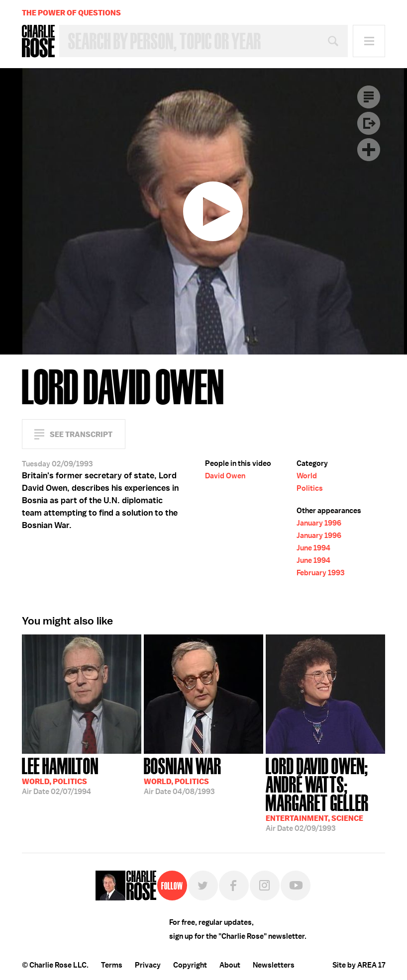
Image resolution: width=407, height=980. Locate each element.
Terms (112, 965)
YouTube (296, 886)
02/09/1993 (325, 794)
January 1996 (319, 523)
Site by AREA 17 (359, 965)
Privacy (148, 965)
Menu (369, 41)
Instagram (265, 886)
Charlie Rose (38, 41)
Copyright (190, 965)
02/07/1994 (60, 775)
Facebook (234, 886)
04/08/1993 (183, 775)
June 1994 (313, 548)
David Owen (225, 476)
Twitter (203, 886)
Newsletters (274, 965)
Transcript (369, 97)
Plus (369, 150)
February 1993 (320, 573)
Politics (310, 488)
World (307, 476)
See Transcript (81, 434)
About (230, 965)
